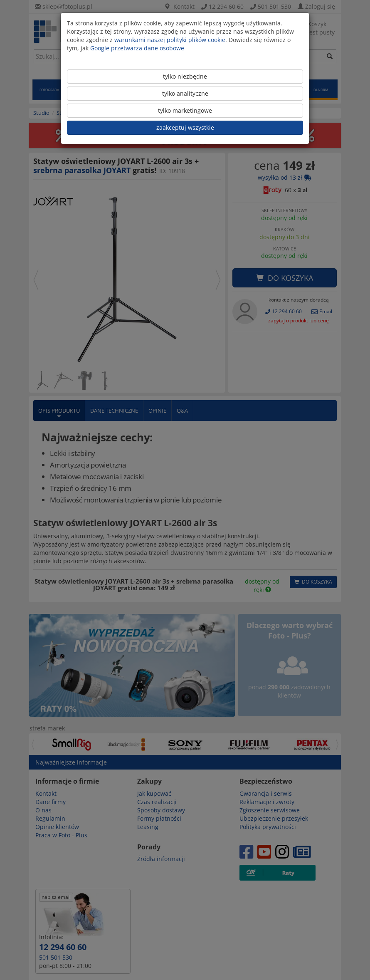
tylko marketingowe (185, 110)
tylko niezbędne (185, 76)
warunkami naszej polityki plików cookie (170, 40)
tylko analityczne (185, 93)
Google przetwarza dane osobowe (137, 48)
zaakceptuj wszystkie (185, 127)
